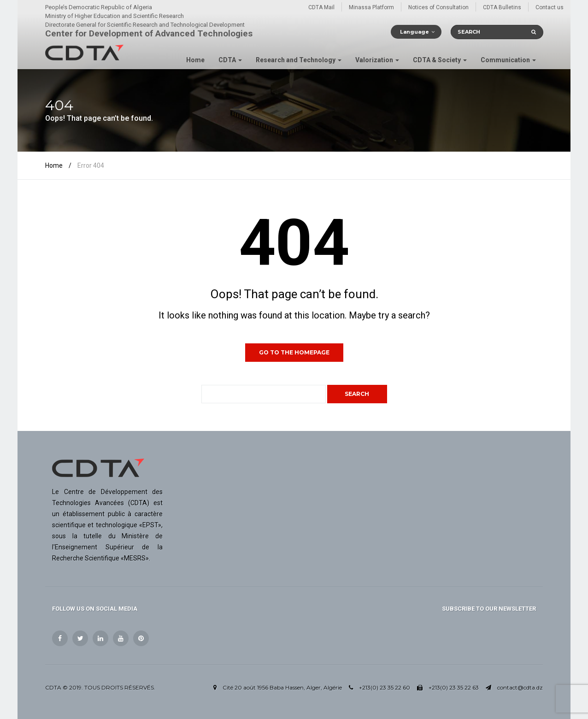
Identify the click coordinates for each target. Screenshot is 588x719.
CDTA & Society (440, 60)
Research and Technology (299, 60)
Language (415, 32)
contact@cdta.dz (520, 687)
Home (195, 60)
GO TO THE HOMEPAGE (294, 352)
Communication (508, 60)
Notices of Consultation (438, 7)
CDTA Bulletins (502, 7)
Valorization (377, 60)
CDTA (230, 60)
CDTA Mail (321, 7)
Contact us (550, 7)
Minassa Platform (371, 7)
